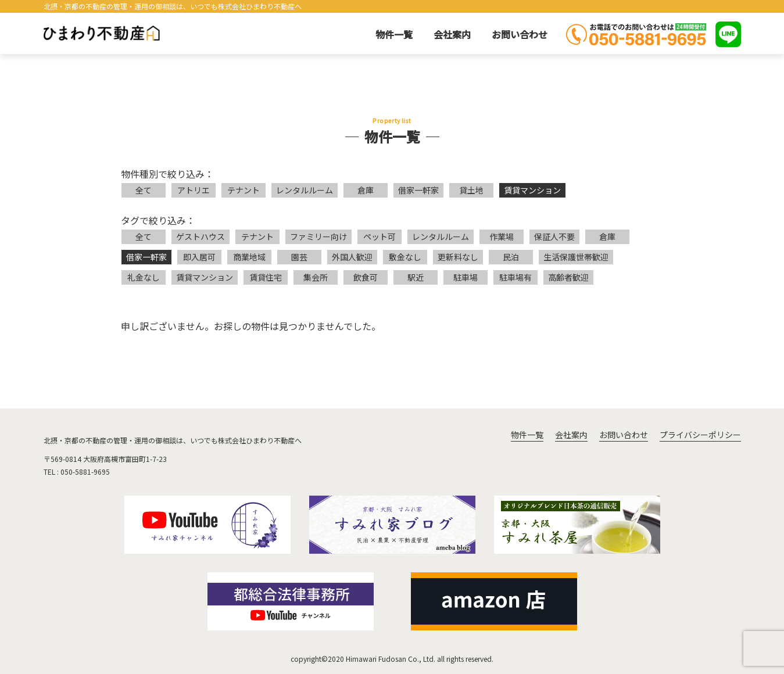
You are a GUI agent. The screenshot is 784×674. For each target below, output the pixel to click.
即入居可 (199, 257)
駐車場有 (515, 277)
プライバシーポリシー (700, 435)
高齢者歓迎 (568, 277)
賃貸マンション (532, 190)
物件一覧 (394, 34)
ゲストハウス (201, 236)
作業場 (502, 236)
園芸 (299, 257)
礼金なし (144, 277)
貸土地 (471, 190)
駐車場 (466, 277)
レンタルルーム (305, 190)
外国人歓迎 (352, 257)
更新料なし (458, 257)
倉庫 (366, 190)
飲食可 (366, 277)
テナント (244, 190)
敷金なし (405, 257)
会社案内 (452, 34)
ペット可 (380, 236)
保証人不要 (554, 236)
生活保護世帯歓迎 (576, 257)
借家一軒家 (418, 190)
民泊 (511, 257)
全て (144, 190)
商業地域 (249, 257)
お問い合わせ (520, 34)
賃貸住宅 (266, 277)
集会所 (316, 277)
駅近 (416, 277)
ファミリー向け (318, 236)
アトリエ (194, 190)
